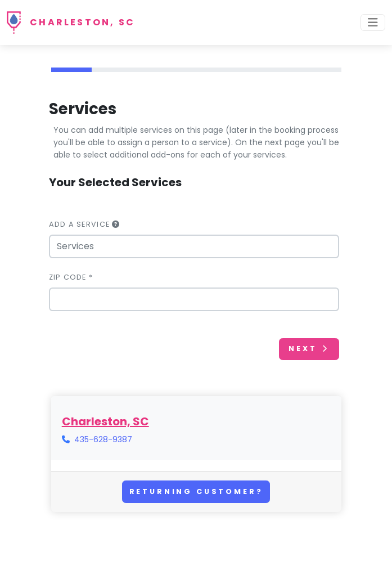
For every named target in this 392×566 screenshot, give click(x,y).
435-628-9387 (103, 439)
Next (309, 349)
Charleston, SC (82, 22)
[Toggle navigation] (373, 23)
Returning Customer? (196, 491)
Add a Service (85, 224)
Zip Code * (71, 277)
